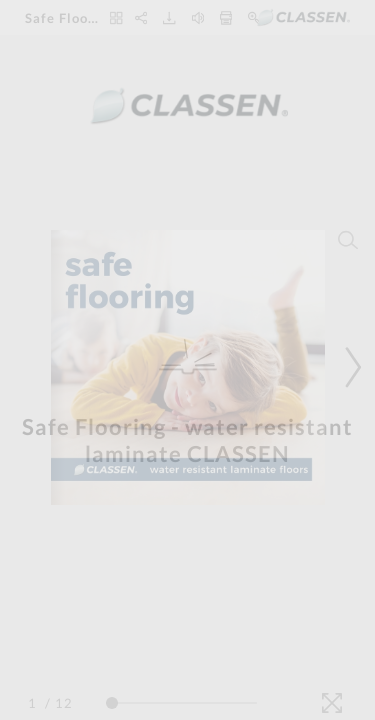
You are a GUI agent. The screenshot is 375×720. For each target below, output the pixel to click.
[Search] (348, 240)
